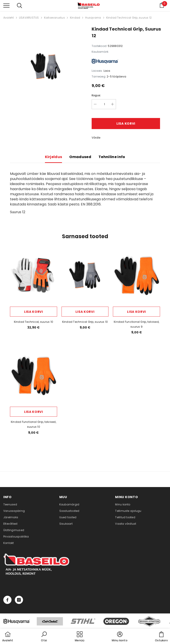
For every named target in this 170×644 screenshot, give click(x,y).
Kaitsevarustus (54, 18)
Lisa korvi (126, 124)
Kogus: (96, 95)
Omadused (80, 157)
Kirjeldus (54, 157)
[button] (44, 637)
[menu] (6, 5)
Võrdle (96, 138)
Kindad (75, 18)
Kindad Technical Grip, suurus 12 (129, 18)
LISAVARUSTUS (29, 18)
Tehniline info (112, 157)
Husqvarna (93, 18)
